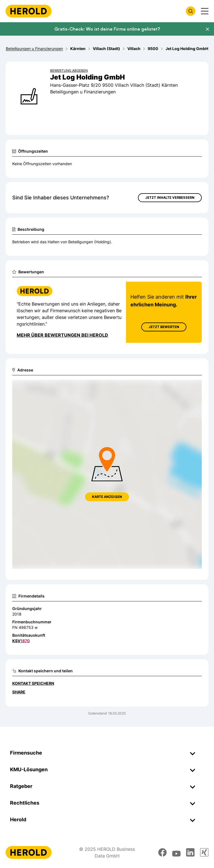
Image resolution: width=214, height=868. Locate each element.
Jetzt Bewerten (164, 327)
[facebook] (162, 852)
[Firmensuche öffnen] (191, 11)
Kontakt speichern (33, 683)
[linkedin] (190, 852)
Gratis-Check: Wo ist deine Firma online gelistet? (107, 29)
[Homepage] (29, 11)
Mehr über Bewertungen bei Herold (62, 335)
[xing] (204, 852)
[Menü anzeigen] (205, 11)
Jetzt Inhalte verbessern (170, 198)
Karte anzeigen (107, 497)
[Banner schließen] (207, 29)
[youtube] (176, 852)
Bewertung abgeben (69, 70)
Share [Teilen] (19, 692)
